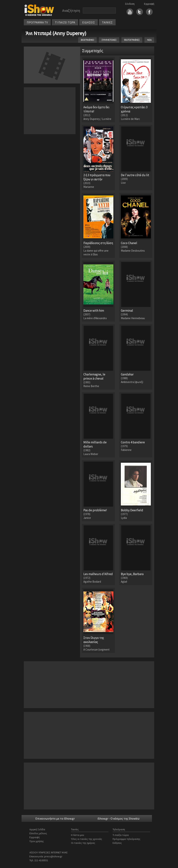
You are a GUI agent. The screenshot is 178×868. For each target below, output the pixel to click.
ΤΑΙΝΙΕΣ (107, 22)
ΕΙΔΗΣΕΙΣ (89, 22)
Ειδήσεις (117, 843)
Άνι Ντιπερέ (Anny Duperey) (56, 33)
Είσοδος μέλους (38, 833)
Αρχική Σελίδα (37, 829)
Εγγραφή (149, 4)
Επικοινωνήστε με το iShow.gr (55, 818)
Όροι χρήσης (37, 841)
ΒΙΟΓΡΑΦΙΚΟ (87, 40)
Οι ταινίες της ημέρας (83, 843)
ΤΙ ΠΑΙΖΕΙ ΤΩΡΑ (65, 22)
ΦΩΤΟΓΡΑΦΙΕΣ (132, 40)
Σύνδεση (130, 4)
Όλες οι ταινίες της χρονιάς (87, 839)
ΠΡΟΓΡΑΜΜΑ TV (37, 22)
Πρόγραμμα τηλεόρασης (126, 839)
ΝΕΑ (149, 40)
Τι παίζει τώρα (121, 835)
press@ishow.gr (53, 856)
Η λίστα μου (78, 835)
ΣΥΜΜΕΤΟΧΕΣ (109, 40)
